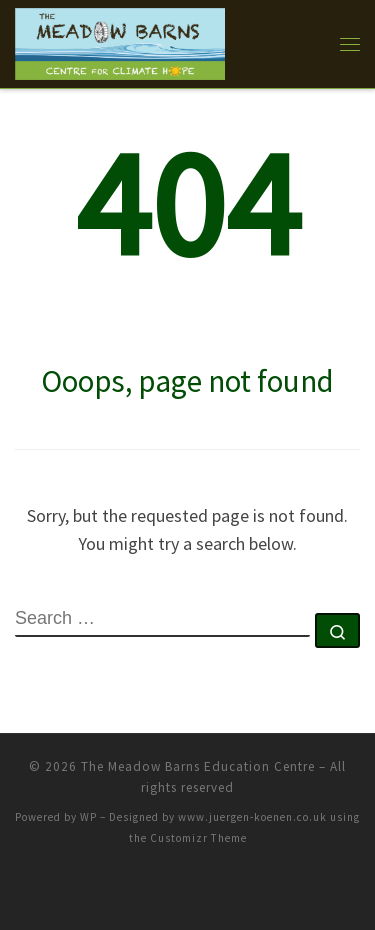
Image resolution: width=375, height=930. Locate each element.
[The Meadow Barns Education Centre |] (120, 41)
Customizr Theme (198, 838)
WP (88, 817)
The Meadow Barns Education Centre (198, 766)
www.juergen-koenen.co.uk (252, 817)
